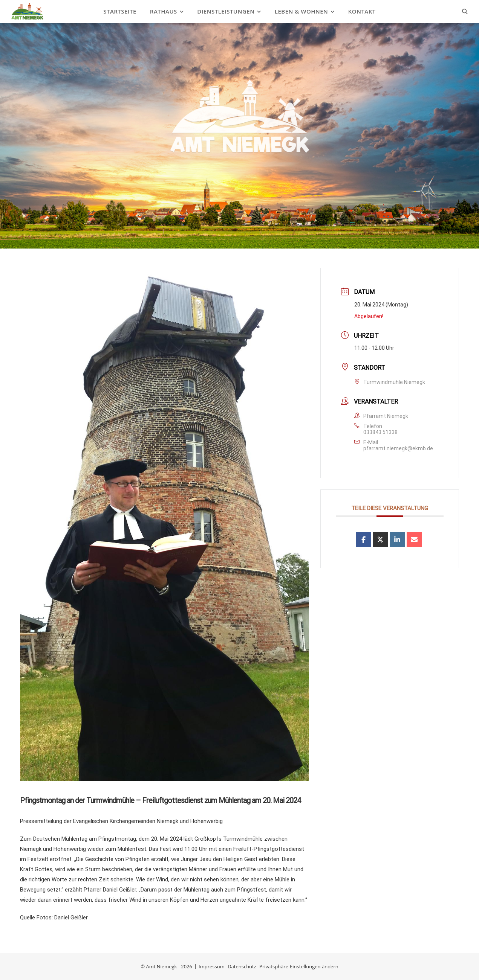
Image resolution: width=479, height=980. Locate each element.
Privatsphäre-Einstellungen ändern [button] (299, 966)
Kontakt (362, 11)
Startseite (120, 11)
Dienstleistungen (226, 11)
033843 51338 (380, 432)
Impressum (212, 966)
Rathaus (164, 11)
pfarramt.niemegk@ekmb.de (398, 448)
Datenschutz (242, 966)
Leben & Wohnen (301, 11)
